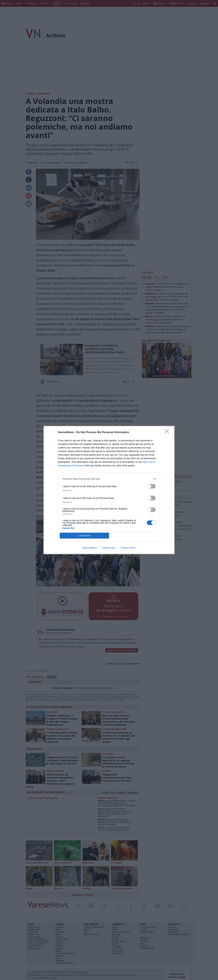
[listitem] (109, 479)
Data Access (109, 548)
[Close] (168, 432)
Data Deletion (90, 548)
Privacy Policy (128, 548)
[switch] (151, 486)
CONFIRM (84, 536)
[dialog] (109, 490)
